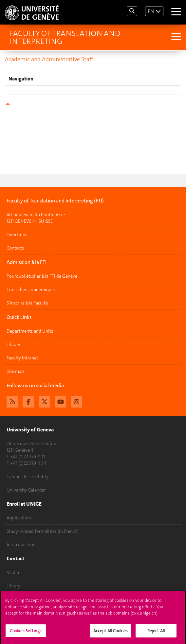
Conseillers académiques (31, 289)
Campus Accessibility (28, 477)
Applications (19, 518)
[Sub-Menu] (175, 37)
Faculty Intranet (22, 358)
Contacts (15, 248)
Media (13, 572)
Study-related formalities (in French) (43, 531)
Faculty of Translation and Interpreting (65, 37)
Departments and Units (30, 331)
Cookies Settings (26, 633)
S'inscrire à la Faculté (27, 303)
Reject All (156, 633)
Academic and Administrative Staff (49, 59)
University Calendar (26, 490)
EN (151, 11)
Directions (17, 235)
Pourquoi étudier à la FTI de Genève (42, 276)
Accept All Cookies (111, 633)
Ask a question (21, 545)
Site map (15, 371)
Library (13, 344)
